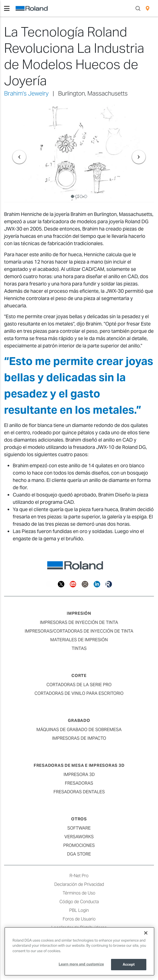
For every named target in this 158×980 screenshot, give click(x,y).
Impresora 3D (79, 775)
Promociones (79, 845)
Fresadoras (79, 783)
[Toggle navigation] (7, 8)
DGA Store (79, 854)
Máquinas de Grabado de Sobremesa (79, 730)
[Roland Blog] (109, 584)
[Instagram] (85, 584)
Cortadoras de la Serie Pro (79, 685)
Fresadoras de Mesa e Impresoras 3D (79, 765)
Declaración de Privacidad (79, 884)
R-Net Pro (79, 876)
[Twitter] (61, 584)
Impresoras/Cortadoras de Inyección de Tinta (79, 631)
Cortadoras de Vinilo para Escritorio (79, 693)
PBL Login (79, 910)
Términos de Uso (79, 893)
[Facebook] (49, 584)
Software (79, 828)
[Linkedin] (97, 584)
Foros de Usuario (79, 919)
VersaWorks (79, 837)
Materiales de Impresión (79, 640)
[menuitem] (148, 8)
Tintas (79, 648)
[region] (79, 951)
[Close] (146, 933)
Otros (79, 819)
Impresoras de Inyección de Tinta (79, 622)
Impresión (79, 613)
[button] (15, 153)
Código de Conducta (79, 902)
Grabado (79, 720)
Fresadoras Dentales (79, 792)
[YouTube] (73, 584)
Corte (79, 675)
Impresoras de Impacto (79, 738)
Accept (129, 964)
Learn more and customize (81, 964)
